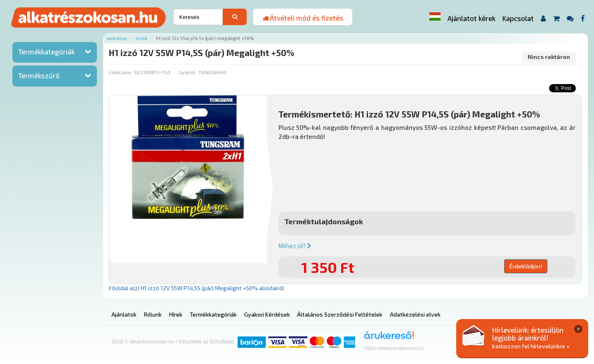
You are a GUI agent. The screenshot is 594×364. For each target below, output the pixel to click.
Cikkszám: (120, 72)
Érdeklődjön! (526, 266)
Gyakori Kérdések (267, 314)
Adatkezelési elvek (415, 314)
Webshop (117, 38)
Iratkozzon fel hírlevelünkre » (531, 346)
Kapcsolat (518, 18)
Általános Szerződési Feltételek (340, 314)
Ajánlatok (124, 314)
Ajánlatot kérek (471, 18)
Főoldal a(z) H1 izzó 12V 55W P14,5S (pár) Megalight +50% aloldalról (197, 288)
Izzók (141, 38)
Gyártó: (187, 72)
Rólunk (153, 314)
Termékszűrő (39, 75)
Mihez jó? (295, 246)
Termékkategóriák (46, 52)
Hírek (176, 314)
